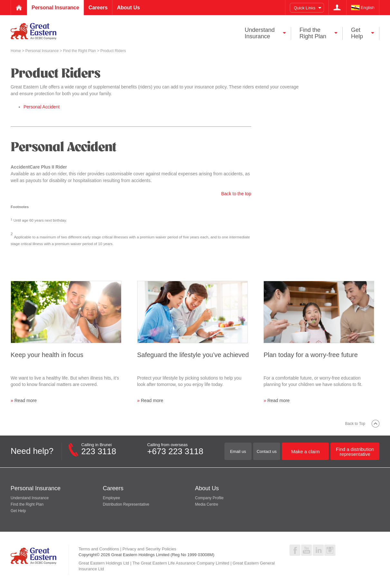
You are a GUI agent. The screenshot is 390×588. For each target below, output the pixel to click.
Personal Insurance (43, 51)
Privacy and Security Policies (149, 549)
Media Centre (207, 504)
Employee (111, 498)
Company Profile (209, 498)
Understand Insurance (30, 498)
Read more (26, 400)
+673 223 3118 (175, 451)
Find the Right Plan (80, 51)
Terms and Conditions (99, 549)
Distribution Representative (126, 504)
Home (16, 51)
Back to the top (236, 194)
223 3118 (99, 451)
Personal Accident (42, 107)
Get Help (18, 511)
